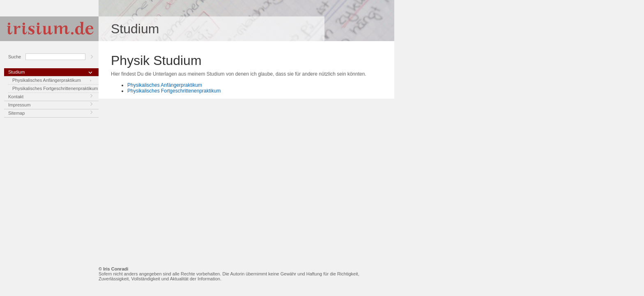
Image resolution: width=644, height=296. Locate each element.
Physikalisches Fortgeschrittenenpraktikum (55, 88)
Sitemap (16, 113)
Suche (15, 57)
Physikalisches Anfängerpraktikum (47, 80)
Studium (16, 72)
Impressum (19, 105)
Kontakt (16, 97)
